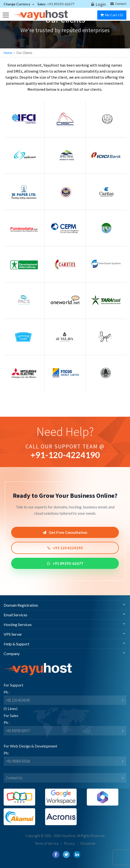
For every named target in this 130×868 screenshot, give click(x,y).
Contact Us (14, 778)
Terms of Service (47, 843)
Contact (118, 4)
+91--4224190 (65, 455)
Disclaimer (88, 843)
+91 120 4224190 (65, 548)
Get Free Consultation (65, 532)
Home (8, 53)
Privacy (69, 843)
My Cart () (112, 15)
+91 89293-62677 (65, 563)
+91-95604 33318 (18, 761)
